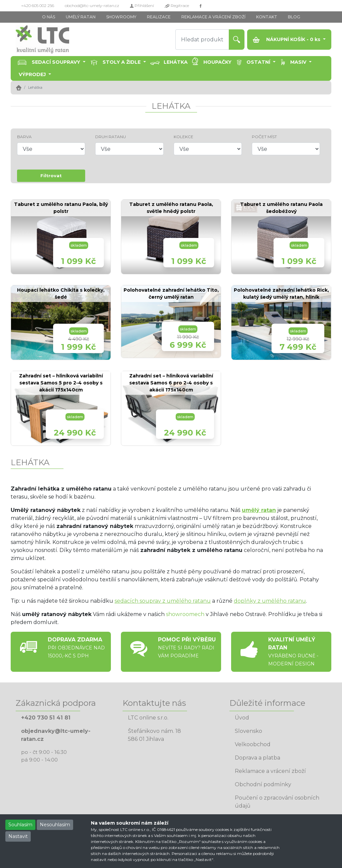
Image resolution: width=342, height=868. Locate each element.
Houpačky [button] (217, 62)
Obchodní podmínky (263, 784)
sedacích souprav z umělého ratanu (163, 601)
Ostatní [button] (259, 62)
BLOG (294, 17)
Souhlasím (20, 825)
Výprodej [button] (33, 74)
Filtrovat (51, 176)
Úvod (242, 718)
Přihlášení (142, 6)
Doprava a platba (258, 758)
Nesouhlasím (55, 825)
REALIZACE (159, 17)
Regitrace (177, 6)
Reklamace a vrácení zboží (270, 771)
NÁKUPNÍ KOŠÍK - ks (287, 40)
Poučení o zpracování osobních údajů (277, 802)
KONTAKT (267, 17)
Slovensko (248, 731)
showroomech (185, 614)
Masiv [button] (299, 62)
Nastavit (18, 836)
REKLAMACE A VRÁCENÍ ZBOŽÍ (213, 17)
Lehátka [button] (176, 62)
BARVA (24, 137)
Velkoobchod (253, 744)
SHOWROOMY (121, 17)
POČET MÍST (264, 137)
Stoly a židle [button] (122, 62)
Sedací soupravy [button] (57, 62)
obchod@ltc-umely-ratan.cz (92, 6)
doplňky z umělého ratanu (270, 601)
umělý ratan (259, 510)
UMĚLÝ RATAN (81, 17)
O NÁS (49, 17)
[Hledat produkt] (202, 40)
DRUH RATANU (111, 137)
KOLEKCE (184, 137)
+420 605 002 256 (38, 6)
